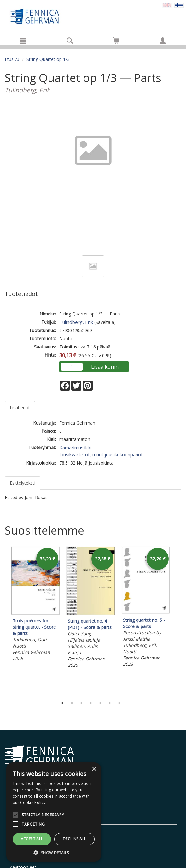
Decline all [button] (74, 839)
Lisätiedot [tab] (20, 407)
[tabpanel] (35, 605)
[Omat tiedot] (163, 41)
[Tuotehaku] (70, 41)
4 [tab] (91, 703)
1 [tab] (62, 703)
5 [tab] (100, 703)
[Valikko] (23, 41)
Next (178, 620)
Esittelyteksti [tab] (23, 483)
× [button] (94, 769)
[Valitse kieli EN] (167, 5)
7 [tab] (119, 703)
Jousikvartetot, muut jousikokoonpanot (101, 454)
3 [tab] (81, 703)
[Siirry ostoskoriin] (116, 41)
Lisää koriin (105, 367)
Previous (3, 620)
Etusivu (12, 59)
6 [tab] (110, 703)
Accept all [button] (32, 839)
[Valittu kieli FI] (179, 5)
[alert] (54, 812)
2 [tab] (72, 703)
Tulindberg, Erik (76, 322)
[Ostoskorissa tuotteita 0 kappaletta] (116, 42)
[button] (54, 852)
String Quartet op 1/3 (48, 59)
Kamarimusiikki (75, 448)
